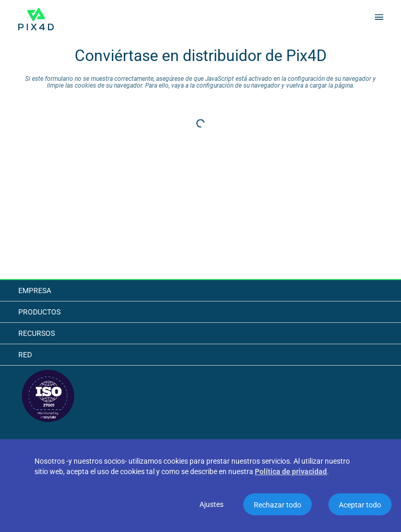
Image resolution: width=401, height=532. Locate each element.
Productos (39, 312)
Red (25, 355)
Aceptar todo (360, 505)
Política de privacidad (291, 471)
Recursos (37, 333)
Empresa (35, 291)
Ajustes (211, 504)
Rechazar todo (278, 505)
